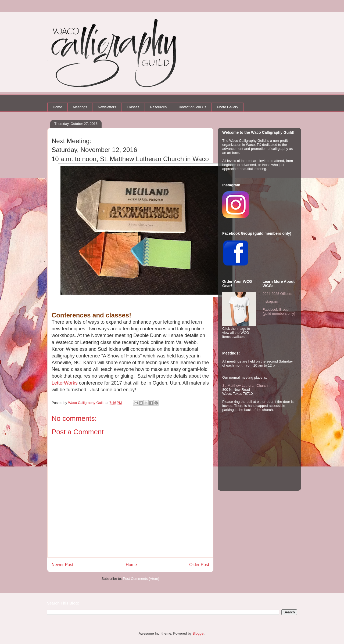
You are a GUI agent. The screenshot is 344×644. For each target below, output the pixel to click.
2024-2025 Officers (277, 294)
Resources (158, 107)
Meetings (80, 107)
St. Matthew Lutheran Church (245, 386)
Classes (133, 107)
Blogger (198, 633)
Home (58, 107)
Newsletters (107, 107)
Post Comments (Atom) (141, 579)
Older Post (199, 565)
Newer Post (62, 565)
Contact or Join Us (192, 107)
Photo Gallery (227, 107)
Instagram (270, 301)
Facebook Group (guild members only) (279, 312)
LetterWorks (65, 383)
